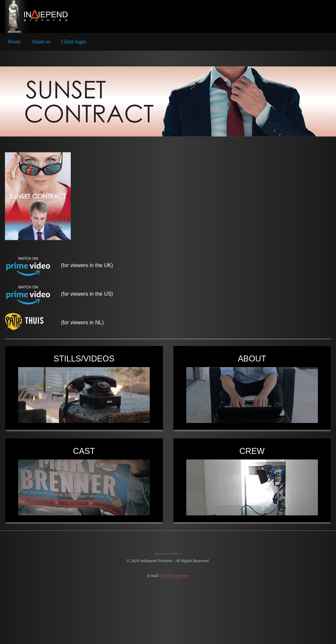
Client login (73, 42)
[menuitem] (14, 42)
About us (41, 42)
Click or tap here (175, 576)
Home (14, 42)
